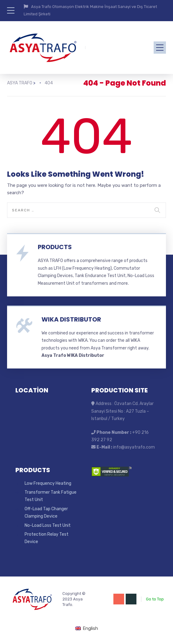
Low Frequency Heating (48, 483)
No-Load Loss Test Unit (48, 525)
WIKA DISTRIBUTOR (71, 319)
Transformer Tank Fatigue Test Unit (51, 496)
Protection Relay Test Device (47, 538)
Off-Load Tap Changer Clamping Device (46, 513)
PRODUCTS (55, 247)
